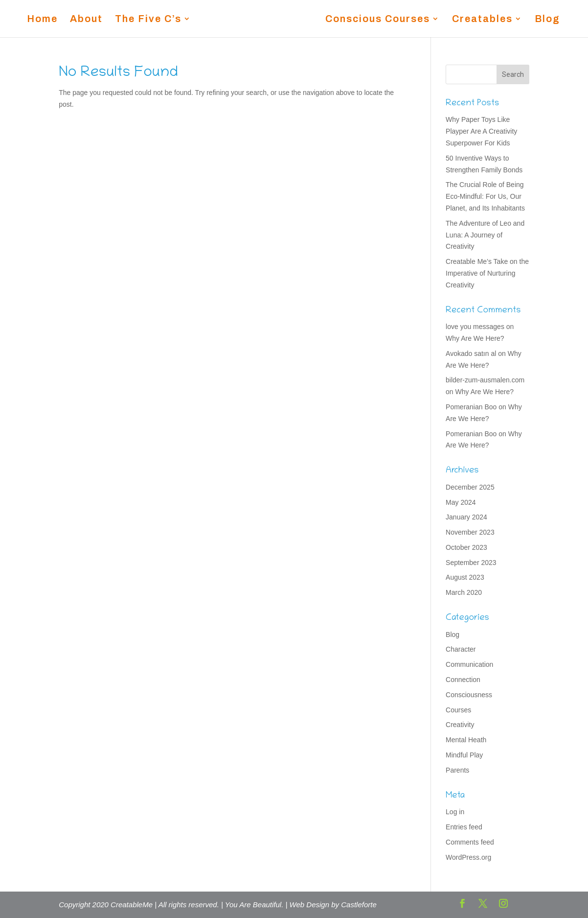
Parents (457, 770)
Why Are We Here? (475, 338)
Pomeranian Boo (471, 407)
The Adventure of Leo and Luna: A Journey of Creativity (485, 235)
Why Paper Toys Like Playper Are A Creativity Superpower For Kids (481, 131)
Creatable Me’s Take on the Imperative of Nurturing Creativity (487, 273)
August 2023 (465, 577)
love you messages (475, 327)
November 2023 (470, 532)
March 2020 (464, 592)
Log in (455, 812)
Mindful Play (464, 755)
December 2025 (470, 487)
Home (42, 20)
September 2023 (471, 563)
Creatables (482, 20)
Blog (547, 20)
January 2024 (466, 517)
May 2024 (461, 502)
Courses (458, 710)
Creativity (460, 725)
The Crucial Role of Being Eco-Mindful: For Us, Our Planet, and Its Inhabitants (485, 196)
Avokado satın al (471, 353)
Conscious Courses (378, 20)
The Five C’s (148, 20)
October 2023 (466, 547)
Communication (469, 664)
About (86, 20)
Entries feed (464, 827)
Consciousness (469, 695)
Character (461, 649)
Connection (463, 680)
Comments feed (470, 842)
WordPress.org (468, 857)
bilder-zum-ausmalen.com (485, 380)
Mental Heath (466, 740)
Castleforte (359, 905)
